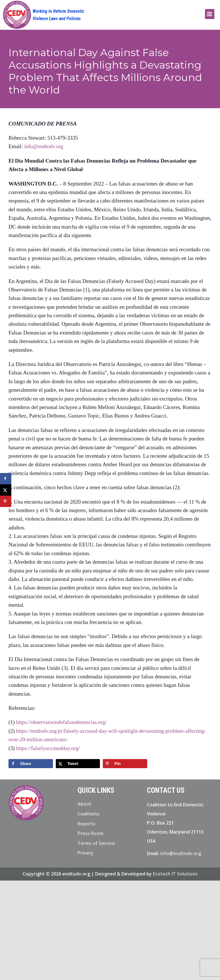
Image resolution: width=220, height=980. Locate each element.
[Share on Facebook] (31, 764)
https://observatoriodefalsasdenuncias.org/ (61, 722)
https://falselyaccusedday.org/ (48, 748)
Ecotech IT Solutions (175, 874)
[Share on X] (78, 764)
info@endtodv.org (44, 146)
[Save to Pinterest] (125, 764)
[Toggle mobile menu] (210, 14)
